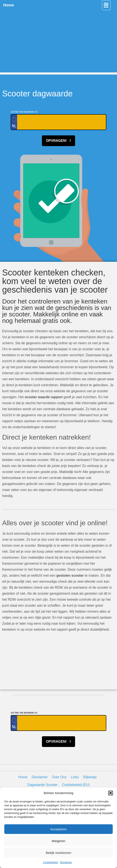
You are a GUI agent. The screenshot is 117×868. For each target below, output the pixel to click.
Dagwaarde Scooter (42, 785)
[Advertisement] (58, 42)
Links (75, 777)
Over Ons (59, 777)
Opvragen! (58, 141)
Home (9, 5)
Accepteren (59, 829)
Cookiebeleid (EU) (76, 785)
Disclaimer (66, 862)
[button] (111, 793)
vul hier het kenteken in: (24, 112)
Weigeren (59, 841)
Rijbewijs (90, 777)
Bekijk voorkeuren (58, 853)
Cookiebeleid (50, 862)
